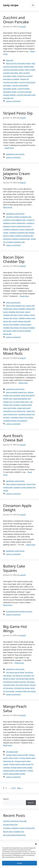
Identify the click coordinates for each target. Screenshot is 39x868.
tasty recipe (11, 5)
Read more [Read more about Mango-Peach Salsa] (8, 745)
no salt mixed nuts (21, 402)
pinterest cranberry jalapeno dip (16, 239)
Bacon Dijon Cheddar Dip (14, 259)
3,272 (13, 788)
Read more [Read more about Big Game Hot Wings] (19, 663)
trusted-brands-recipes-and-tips (19, 611)
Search (6, 799)
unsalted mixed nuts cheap (22, 417)
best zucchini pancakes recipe (18, 63)
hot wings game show (15, 672)
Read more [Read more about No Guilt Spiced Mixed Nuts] (23, 383)
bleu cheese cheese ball (16, 484)
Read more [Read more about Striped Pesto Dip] (10, 148)
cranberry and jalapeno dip (14, 220)
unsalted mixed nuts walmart (15, 421)
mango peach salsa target (21, 767)
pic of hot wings (22, 685)
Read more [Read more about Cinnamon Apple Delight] (31, 545)
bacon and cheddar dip (15, 306)
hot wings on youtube (21, 675)
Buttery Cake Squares (14, 568)
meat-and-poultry (13, 302)
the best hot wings (22, 688)
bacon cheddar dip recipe (14, 312)
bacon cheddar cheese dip (24, 309)
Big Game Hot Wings (15, 629)
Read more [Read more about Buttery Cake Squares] (8, 605)
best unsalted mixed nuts (16, 392)
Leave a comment (13, 101)
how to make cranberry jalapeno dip (18, 236)
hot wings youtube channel (14, 682)
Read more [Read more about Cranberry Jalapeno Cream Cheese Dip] (8, 207)
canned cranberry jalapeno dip (19, 217)
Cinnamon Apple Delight (17, 508)
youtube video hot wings (26, 691)
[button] (36, 844)
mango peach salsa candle (17, 755)
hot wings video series (25, 679)
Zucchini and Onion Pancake (16, 20)
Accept (19, 863)
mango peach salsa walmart (15, 770)
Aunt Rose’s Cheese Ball (13, 438)
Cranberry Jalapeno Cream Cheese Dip (17, 174)
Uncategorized (12, 752)
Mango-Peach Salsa (15, 709)
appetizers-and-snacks (15, 154)
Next (20, 788)
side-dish (10, 60)
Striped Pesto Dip (18, 113)
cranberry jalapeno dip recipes (22, 233)
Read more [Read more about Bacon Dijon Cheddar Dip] (24, 296)
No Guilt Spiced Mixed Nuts (16, 351)
